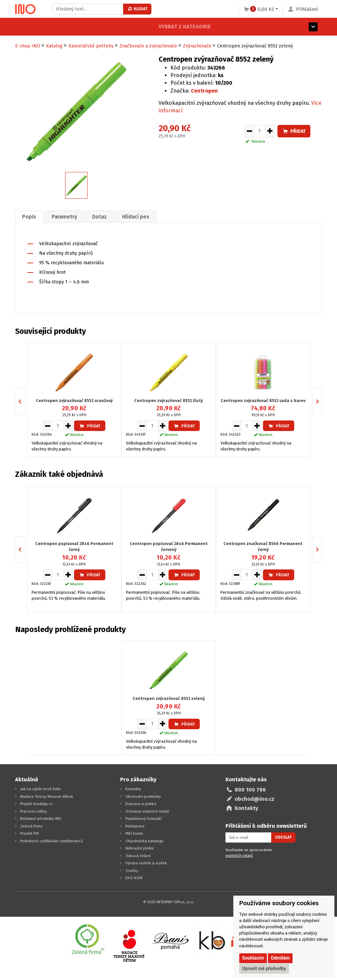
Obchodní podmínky (143, 796)
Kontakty (133, 788)
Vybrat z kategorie (41, 27)
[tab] (30, 216)
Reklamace (135, 825)
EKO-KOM (134, 877)
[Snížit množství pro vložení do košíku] (249, 131)
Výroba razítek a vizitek (146, 862)
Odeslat (283, 837)
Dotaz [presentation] (103, 216)
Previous (24, 401)
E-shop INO (28, 46)
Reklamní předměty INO (41, 818)
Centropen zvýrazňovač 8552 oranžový (74, 400)
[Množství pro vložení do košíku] (260, 131)
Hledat (137, 9)
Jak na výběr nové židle (40, 788)
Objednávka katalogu (144, 840)
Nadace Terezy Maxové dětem (47, 796)
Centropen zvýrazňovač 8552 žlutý (168, 400)
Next (322, 401)
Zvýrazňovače (197, 46)
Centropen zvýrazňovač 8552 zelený (169, 698)
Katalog (54, 46)
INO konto (134, 833)
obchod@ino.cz (255, 798)
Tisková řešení (138, 855)
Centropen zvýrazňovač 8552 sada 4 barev (263, 400)
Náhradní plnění (140, 848)
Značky (132, 870)
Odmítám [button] (280, 958)
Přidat (294, 131)
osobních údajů (239, 855)
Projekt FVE (30, 833)
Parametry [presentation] (66, 216)
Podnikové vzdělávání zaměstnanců (52, 840)
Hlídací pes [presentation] (141, 216)
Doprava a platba (141, 803)
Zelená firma (31, 825)
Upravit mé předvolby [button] (264, 968)
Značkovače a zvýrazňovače (148, 46)
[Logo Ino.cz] (25, 9)
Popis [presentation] (30, 216)
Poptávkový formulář (144, 818)
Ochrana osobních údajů (147, 811)
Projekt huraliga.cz (36, 803)
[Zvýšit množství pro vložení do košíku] (270, 131)
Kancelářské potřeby (91, 46)
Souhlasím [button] (253, 958)
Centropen (204, 91)
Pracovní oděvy (33, 811)
